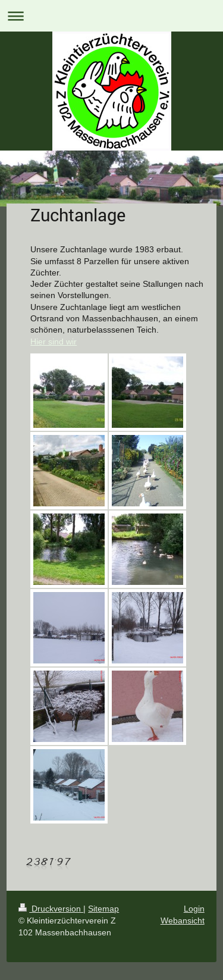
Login (194, 909)
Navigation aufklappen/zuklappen (111, 16)
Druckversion (51, 909)
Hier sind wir (54, 342)
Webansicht (183, 920)
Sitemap (103, 909)
